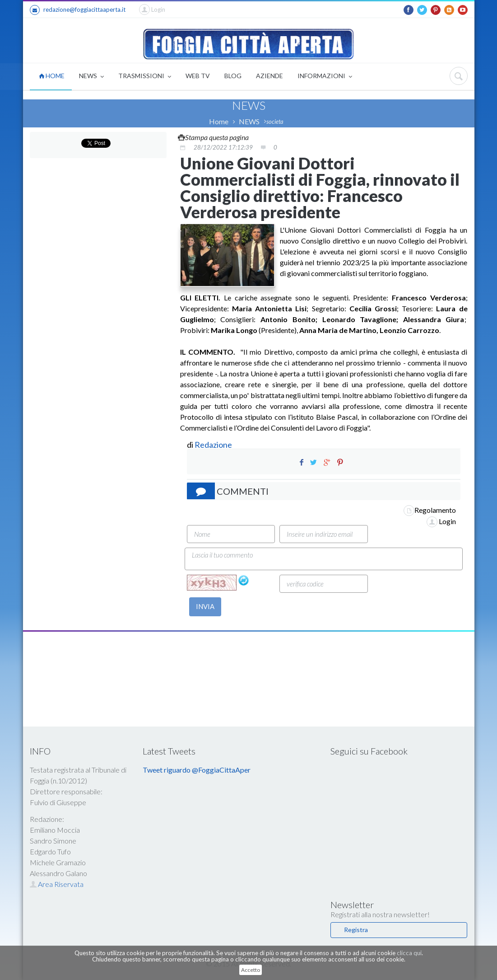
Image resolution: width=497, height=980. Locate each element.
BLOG (233, 76)
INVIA (205, 606)
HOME (52, 76)
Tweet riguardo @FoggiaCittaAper (197, 770)
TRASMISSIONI (145, 77)
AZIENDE (269, 76)
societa (275, 122)
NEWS (91, 77)
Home (219, 121)
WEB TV (198, 76)
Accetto (251, 970)
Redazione (214, 445)
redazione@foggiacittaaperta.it (78, 10)
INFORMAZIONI (325, 77)
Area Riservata (57, 884)
